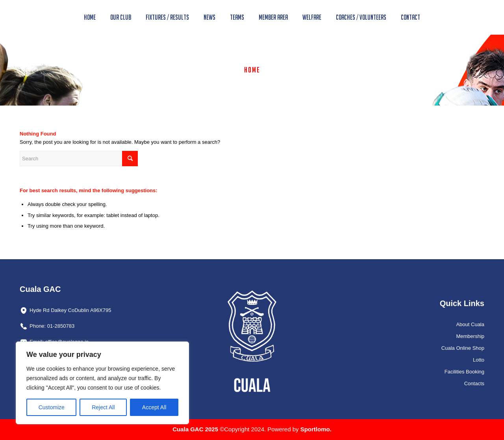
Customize (52, 407)
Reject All (103, 407)
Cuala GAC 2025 (196, 429)
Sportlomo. (316, 429)
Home (252, 70)
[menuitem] (90, 17)
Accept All (154, 407)
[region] (102, 383)
